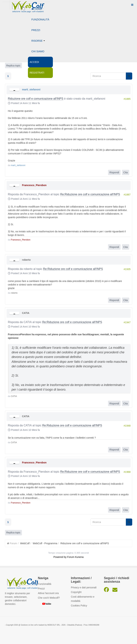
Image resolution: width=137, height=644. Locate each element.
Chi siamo (38, 51)
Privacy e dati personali (84, 587)
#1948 (127, 426)
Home (37, 9)
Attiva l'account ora (48, 593)
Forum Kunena (75, 557)
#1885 (127, 99)
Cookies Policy (79, 606)
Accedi (34, 62)
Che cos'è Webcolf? (49, 598)
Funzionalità (40, 19)
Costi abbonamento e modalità (83, 599)
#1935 (127, 269)
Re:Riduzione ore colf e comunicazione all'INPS (90, 194)
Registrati (37, 73)
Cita (126, 172)
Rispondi (114, 172)
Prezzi (36, 30)
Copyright (76, 592)
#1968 (127, 472)
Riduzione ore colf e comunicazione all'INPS (36, 99)
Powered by (60, 557)
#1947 (127, 322)
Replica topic (13, 533)
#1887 (127, 195)
